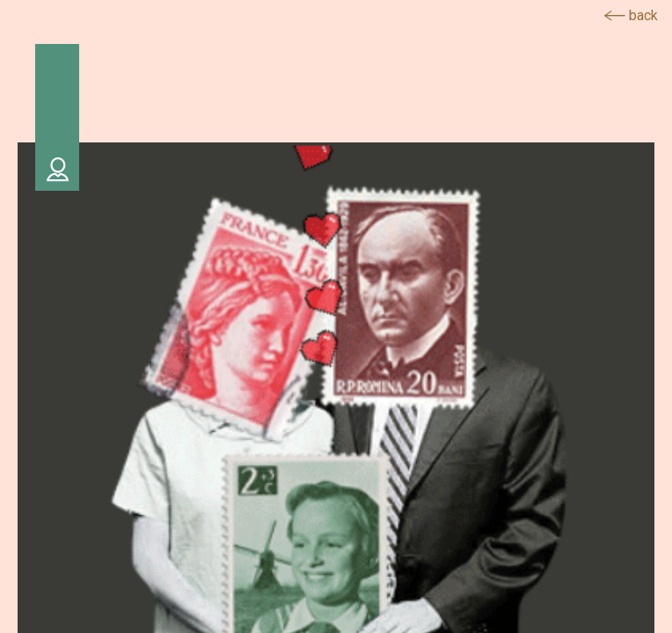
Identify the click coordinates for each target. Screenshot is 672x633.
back (631, 15)
